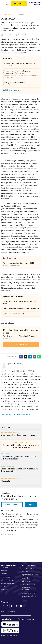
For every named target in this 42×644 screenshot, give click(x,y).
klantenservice (28, 569)
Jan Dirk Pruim (9, 35)
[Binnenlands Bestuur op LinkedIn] (12, 606)
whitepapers (6, 577)
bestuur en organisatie (10, 15)
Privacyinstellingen (29, 596)
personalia (6, 587)
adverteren (26, 581)
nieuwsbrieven (28, 578)
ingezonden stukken (30, 575)
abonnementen (8, 580)
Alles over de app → (9, 636)
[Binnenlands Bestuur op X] (8, 606)
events (4, 574)
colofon (25, 572)
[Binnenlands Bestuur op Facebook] (3, 606)
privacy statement (29, 593)
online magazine (8, 583)
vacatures (5, 571)
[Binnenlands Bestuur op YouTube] (21, 606)
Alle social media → (9, 611)
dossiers (5, 590)
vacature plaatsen (29, 584)
